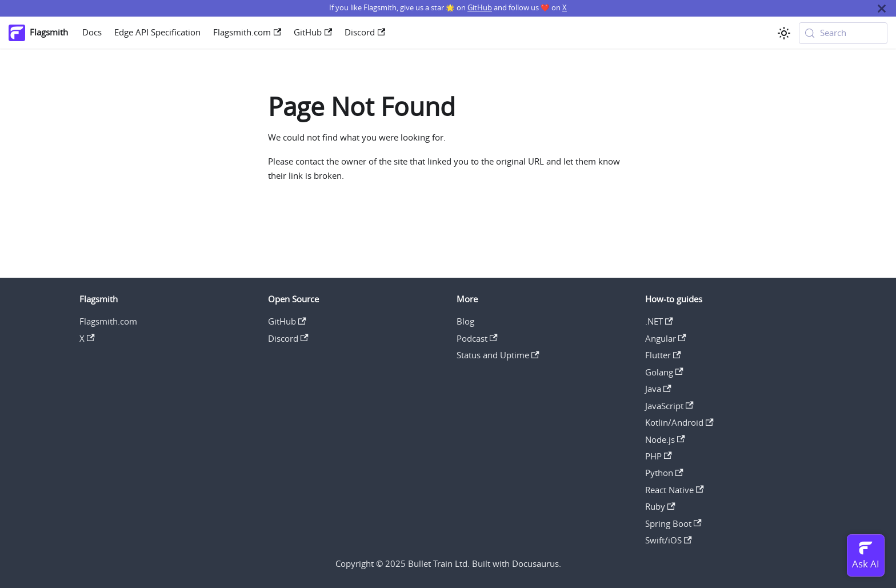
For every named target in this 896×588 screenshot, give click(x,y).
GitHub (480, 8)
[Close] (882, 8)
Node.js (665, 440)
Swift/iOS (669, 540)
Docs (92, 32)
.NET (659, 321)
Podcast (477, 339)
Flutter (663, 355)
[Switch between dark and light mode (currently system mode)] (784, 33)
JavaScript (669, 406)
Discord (365, 32)
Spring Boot (673, 524)
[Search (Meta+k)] (843, 33)
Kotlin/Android (679, 423)
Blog (465, 321)
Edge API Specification (157, 32)
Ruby (660, 507)
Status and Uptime (498, 355)
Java (658, 389)
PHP (659, 456)
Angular (666, 339)
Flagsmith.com (247, 32)
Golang (664, 372)
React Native (675, 490)
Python (664, 473)
